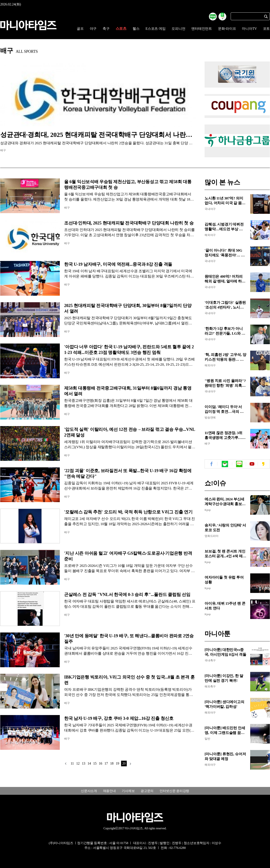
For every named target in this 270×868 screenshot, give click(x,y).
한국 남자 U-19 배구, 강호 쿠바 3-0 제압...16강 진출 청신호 (119, 718)
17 (106, 763)
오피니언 (178, 29)
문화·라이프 (227, 29)
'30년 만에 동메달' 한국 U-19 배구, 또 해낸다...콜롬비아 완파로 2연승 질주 (129, 639)
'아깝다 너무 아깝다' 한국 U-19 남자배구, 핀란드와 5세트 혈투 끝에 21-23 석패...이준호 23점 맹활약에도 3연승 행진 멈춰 (129, 350)
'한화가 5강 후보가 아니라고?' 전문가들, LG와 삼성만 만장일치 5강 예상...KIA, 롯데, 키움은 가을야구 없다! (225, 331)
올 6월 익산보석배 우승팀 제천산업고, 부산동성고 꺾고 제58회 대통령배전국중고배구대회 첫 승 (128, 184)
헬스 (136, 29)
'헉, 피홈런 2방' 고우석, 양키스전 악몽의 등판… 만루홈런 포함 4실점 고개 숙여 (225, 357)
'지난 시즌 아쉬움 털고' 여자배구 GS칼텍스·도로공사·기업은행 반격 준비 (128, 556)
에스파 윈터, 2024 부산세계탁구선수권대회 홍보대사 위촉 (225, 502)
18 (112, 763)
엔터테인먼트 (202, 29)
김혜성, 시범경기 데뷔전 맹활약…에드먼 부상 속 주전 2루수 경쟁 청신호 (224, 227)
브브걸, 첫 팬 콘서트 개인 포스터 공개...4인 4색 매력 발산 (225, 554)
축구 (106, 29)
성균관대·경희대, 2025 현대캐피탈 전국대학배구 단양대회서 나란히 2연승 (98, 135)
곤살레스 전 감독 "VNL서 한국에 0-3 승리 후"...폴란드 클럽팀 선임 (127, 594)
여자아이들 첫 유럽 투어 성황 (224, 580)
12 (78, 763)
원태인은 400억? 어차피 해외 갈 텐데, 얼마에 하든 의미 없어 (225, 279)
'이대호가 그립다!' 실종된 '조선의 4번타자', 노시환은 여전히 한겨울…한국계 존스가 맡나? (225, 305)
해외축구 (210, 686)
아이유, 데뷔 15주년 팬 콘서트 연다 (225, 606)
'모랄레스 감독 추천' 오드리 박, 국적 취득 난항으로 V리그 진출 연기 (128, 512)
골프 (80, 29)
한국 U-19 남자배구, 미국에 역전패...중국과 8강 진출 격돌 (118, 264)
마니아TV (249, 29)
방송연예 (210, 417)
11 (72, 763)
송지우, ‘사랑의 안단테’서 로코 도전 (225, 528)
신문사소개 (89, 791)
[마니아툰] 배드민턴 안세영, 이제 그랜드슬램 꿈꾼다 (225, 731)
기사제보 (128, 791)
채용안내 (109, 791)
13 (83, 763)
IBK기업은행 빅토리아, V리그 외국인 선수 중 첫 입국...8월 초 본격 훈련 (129, 680)
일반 (207, 739)
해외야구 (210, 235)
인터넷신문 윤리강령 (174, 791)
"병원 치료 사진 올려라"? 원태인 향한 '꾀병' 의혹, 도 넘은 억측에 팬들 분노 (225, 383)
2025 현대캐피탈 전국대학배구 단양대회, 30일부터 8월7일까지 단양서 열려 (128, 308)
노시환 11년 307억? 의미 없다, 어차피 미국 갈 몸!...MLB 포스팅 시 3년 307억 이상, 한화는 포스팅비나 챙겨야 (225, 201)
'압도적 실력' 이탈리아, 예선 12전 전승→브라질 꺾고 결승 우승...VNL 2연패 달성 (130, 432)
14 (89, 763)
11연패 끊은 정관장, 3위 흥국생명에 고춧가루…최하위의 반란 (225, 436)
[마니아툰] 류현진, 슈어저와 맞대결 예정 (225, 756)
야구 (93, 29)
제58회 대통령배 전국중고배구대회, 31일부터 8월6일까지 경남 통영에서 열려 (128, 391)
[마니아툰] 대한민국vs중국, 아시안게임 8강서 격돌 (225, 652)
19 (117, 763)
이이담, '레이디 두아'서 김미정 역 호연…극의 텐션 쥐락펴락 (224, 409)
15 (95, 763)
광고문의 (147, 791)
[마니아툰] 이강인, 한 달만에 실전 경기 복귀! (224, 678)
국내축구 (210, 660)
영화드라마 (212, 536)
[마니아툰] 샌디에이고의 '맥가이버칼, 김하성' (224, 704)
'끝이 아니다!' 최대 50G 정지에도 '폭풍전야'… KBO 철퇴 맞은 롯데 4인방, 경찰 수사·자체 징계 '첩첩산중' (225, 253)
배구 (3, 150)
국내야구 (210, 209)
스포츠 (121, 29)
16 (100, 763)
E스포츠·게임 (155, 29)
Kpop (208, 510)
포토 (267, 29)
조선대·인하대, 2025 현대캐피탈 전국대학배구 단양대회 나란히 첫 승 (129, 223)
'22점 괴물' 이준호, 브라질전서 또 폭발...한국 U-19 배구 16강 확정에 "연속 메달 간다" (128, 473)
